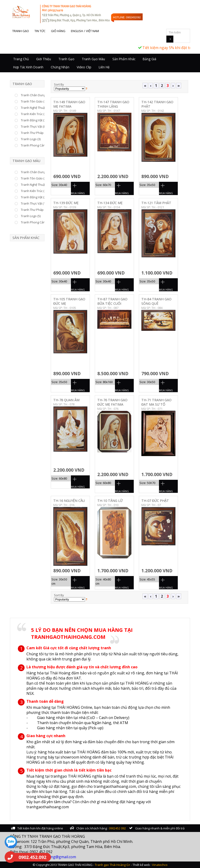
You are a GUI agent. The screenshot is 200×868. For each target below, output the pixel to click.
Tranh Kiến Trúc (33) (35, 114)
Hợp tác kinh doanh (28, 67)
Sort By (59, 84)
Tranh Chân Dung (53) (36, 95)
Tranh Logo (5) (31, 216)
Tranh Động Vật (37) (34, 120)
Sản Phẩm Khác (124, 59)
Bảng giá (149, 59)
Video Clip (84, 67)
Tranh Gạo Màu (93, 59)
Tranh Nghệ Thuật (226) (37, 108)
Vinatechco (160, 865)
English (77, 31)
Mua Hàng (78, 193)
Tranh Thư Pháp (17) (35, 210)
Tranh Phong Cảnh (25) (37, 222)
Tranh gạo (21, 31)
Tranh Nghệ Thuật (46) (36, 185)
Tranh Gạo (66, 59)
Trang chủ (21, 59)
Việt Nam (92, 31)
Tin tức (40, 31)
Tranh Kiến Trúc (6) (34, 191)
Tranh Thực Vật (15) (34, 203)
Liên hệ (104, 67)
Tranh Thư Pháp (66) (35, 133)
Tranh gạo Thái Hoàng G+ (113, 865)
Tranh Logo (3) (31, 139)
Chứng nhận (60, 67)
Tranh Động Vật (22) (34, 197)
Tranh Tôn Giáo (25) (35, 178)
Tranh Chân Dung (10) (36, 172)
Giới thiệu (44, 59)
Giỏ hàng (58, 31)
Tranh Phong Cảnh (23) (37, 145)
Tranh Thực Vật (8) (33, 126)
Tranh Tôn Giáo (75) (35, 101)
